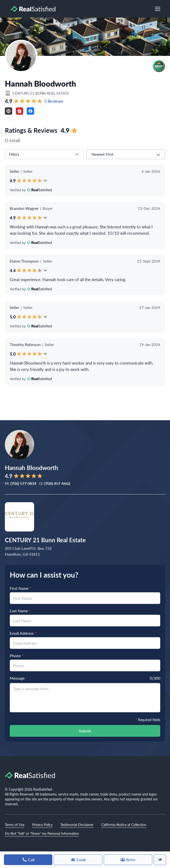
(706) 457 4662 (57, 483)
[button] (159, 66)
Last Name (20, 611)
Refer (128, 860)
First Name (20, 588)
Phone (17, 656)
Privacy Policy (42, 825)
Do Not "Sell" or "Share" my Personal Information (42, 833)
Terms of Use (15, 825)
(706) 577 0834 (23, 483)
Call (28, 860)
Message (17, 678)
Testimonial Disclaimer (77, 825)
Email (78, 860)
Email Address (23, 633)
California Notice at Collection (124, 825)
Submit (85, 731)
